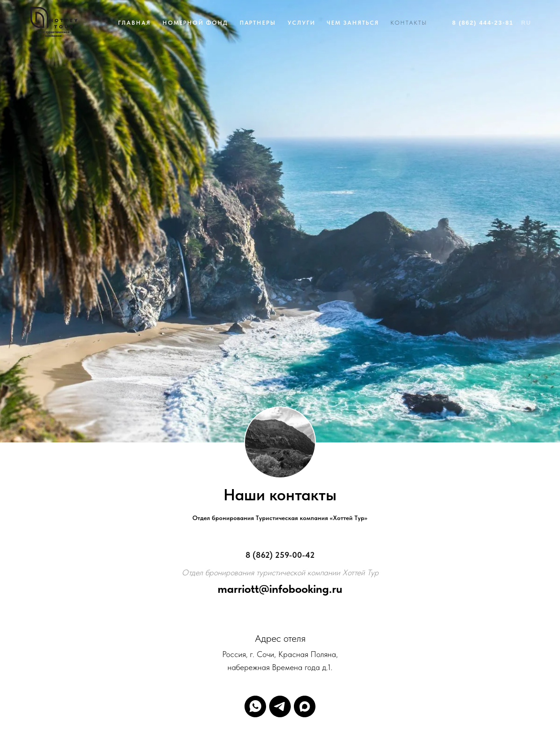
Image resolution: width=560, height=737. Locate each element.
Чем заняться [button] (353, 23)
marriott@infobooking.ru (280, 589)
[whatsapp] (255, 706)
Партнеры (258, 23)
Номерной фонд (195, 23)
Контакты (409, 23)
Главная (134, 23)
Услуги (302, 23)
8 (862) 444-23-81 (483, 23)
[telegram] (280, 706)
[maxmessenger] (305, 706)
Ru (526, 23)
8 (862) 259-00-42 (280, 555)
